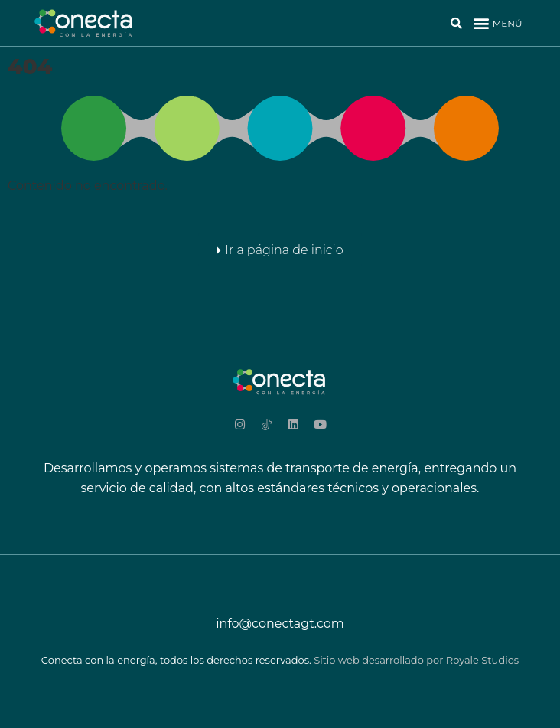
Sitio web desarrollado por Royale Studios (416, 660)
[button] (497, 23)
